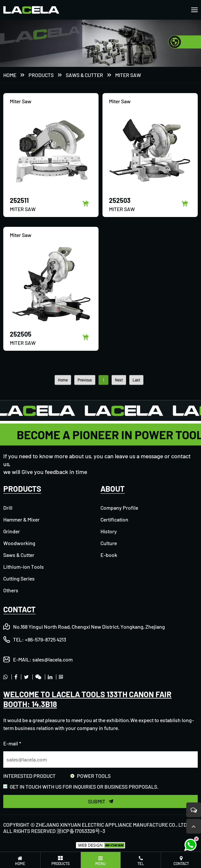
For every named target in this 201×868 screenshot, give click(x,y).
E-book (109, 555)
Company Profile (119, 508)
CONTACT (19, 609)
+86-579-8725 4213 (46, 639)
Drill (8, 508)
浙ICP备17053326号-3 (81, 831)
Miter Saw (128, 75)
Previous (85, 393)
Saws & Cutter (84, 75)
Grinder (12, 531)
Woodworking (19, 543)
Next (119, 393)
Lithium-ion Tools (24, 567)
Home (10, 75)
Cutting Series (19, 578)
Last (136, 393)
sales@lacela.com (53, 659)
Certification (114, 519)
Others (11, 590)
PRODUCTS (41, 75)
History (109, 531)
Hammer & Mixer (21, 519)
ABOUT (113, 489)
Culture (109, 543)
